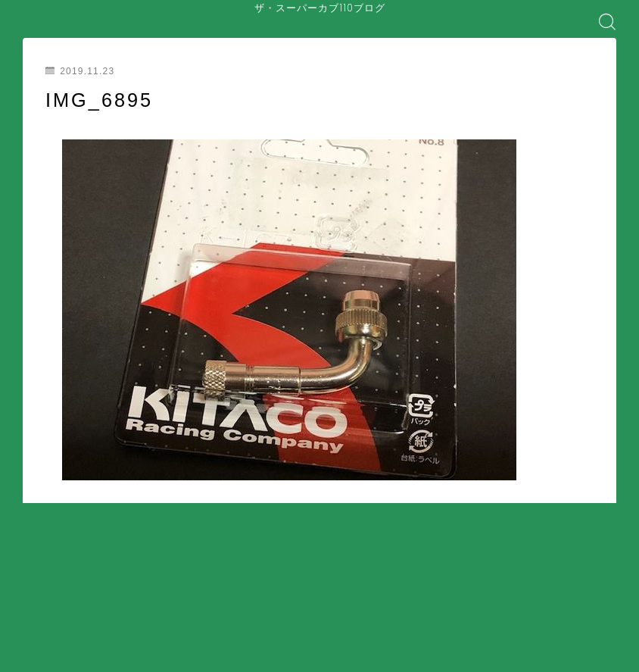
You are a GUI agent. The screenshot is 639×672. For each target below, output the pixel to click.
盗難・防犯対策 (318, 639)
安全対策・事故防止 (267, 627)
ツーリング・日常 (167, 650)
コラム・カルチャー (273, 650)
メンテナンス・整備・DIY (92, 639)
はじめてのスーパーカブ (146, 627)
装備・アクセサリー (216, 639)
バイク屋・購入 (69, 650)
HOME (40, 583)
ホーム (45, 627)
